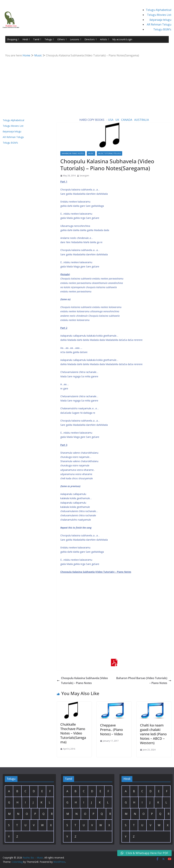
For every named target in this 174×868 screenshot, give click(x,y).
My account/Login (122, 39)
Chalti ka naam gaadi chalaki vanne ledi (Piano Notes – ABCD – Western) (153, 734)
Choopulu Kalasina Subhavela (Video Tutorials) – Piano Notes (82, 681)
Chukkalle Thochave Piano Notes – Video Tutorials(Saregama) (73, 733)
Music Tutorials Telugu (110, 153)
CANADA (127, 120)
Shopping (13, 39)
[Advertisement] (87, 83)
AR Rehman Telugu (159, 24)
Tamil (37, 39)
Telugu (49, 39)
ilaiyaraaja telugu (160, 20)
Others (62, 39)
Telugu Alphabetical (159, 10)
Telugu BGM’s (162, 29)
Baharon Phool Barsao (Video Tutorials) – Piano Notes (144, 681)
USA (111, 120)
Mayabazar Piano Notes (73, 153)
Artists (105, 39)
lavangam (84, 176)
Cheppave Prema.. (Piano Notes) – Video (111, 730)
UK (117, 120)
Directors (90, 39)
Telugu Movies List (159, 15)
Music (91, 153)
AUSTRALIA (142, 120)
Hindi (26, 39)
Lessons (76, 39)
